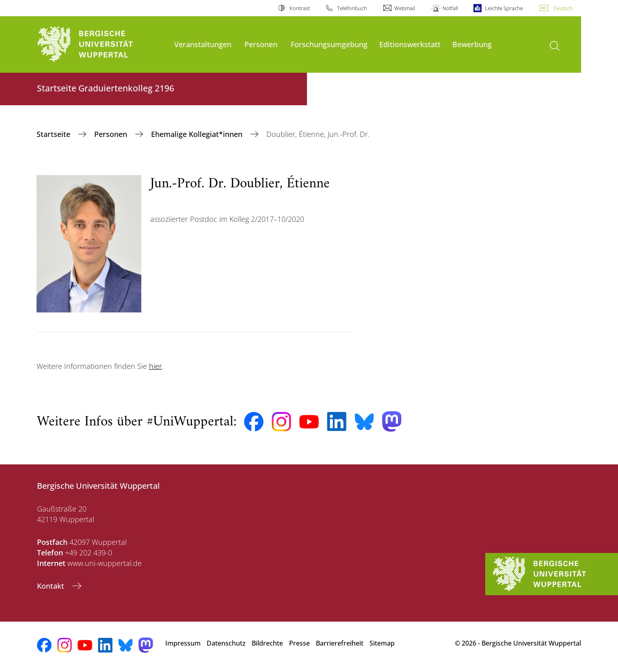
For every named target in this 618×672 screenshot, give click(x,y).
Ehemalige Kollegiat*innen (198, 134)
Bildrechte (267, 643)
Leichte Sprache (504, 8)
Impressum (183, 643)
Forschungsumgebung (329, 44)
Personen (261, 44)
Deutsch (563, 8)
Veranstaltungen (203, 44)
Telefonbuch (352, 8)
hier (156, 366)
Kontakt (52, 586)
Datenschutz (226, 643)
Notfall (450, 8)
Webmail (405, 8)
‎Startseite (54, 134)
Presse (299, 643)
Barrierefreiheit (340, 643)
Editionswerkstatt (410, 44)
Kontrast (300, 8)
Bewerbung (472, 44)
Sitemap (382, 643)
